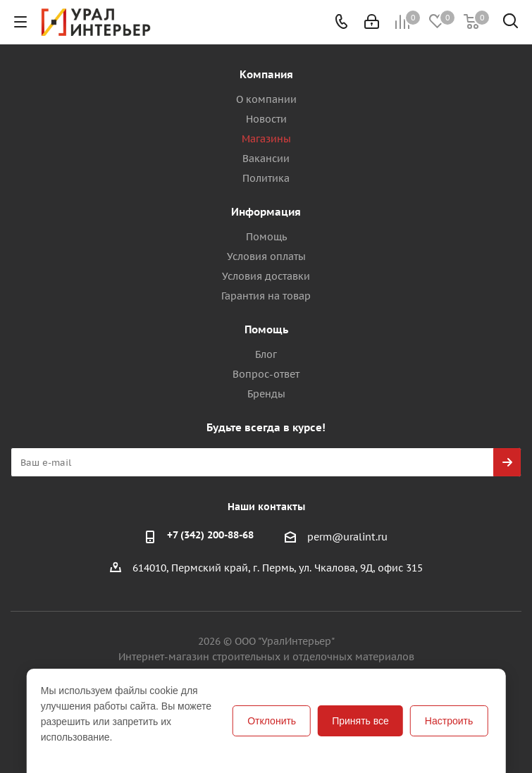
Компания (266, 74)
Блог (266, 354)
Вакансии (266, 159)
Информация (266, 212)
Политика (266, 178)
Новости (266, 119)
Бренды (266, 394)
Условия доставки (266, 276)
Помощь (266, 237)
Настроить (449, 721)
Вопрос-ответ (266, 374)
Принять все (360, 721)
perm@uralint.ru (347, 537)
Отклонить (272, 721)
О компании (266, 99)
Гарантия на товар (266, 296)
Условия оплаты (266, 256)
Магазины (266, 139)
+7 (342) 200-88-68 (210, 535)
